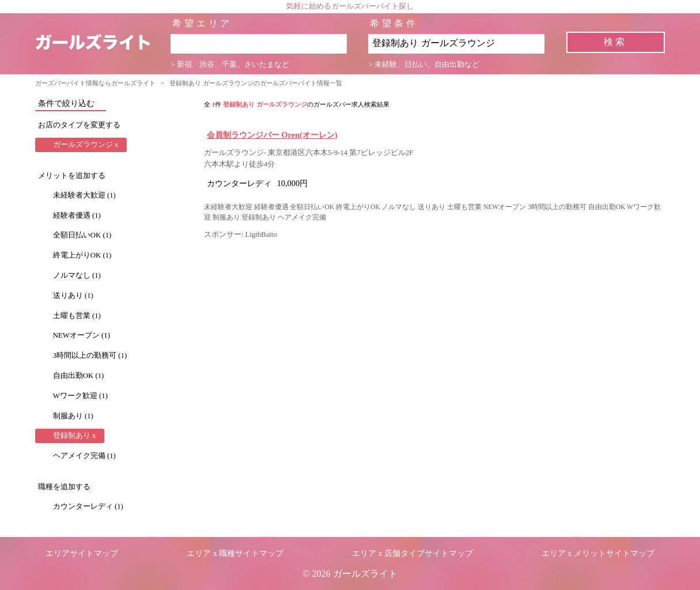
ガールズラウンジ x (86, 145)
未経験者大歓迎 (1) (84, 195)
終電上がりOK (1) (82, 255)
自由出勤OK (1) (79, 376)
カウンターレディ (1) (88, 506)
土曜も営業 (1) (77, 316)
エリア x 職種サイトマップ (235, 553)
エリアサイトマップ (82, 553)
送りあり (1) (73, 296)
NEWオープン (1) (82, 335)
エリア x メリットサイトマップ (598, 553)
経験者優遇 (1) (77, 215)
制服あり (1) (73, 416)
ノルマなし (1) (77, 275)
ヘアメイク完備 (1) (84, 456)
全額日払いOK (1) (82, 235)
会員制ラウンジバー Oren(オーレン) (272, 135)
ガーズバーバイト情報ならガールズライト (95, 83)
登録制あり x (75, 436)
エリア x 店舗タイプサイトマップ (413, 553)
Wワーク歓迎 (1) (80, 396)
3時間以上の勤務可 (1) (90, 355)
